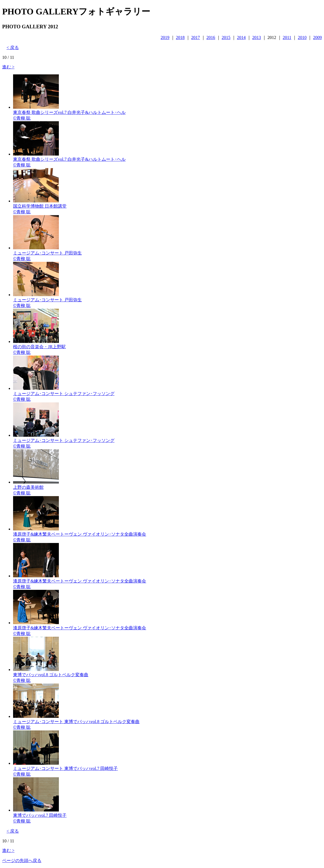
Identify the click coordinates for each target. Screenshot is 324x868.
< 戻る (13, 48)
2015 (226, 37)
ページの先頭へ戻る (22, 861)
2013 (257, 37)
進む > (8, 67)
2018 (180, 37)
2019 (165, 37)
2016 (211, 37)
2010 (302, 37)
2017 (196, 37)
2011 (287, 37)
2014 (241, 37)
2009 (317, 37)
